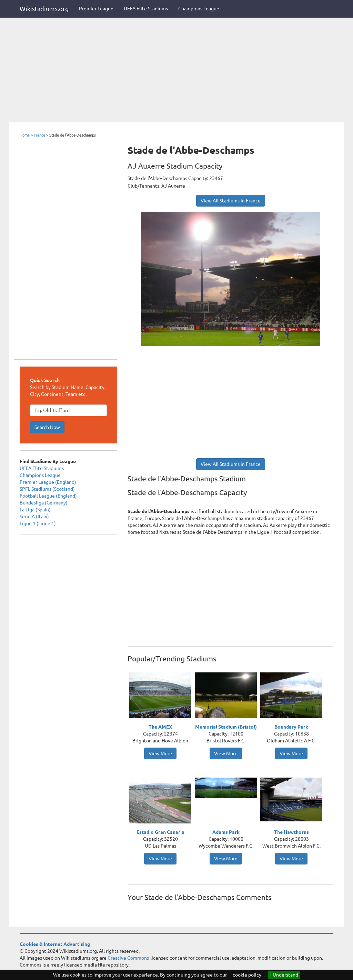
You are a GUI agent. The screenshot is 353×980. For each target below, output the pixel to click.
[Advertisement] (176, 71)
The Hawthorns (291, 832)
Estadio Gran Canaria (160, 832)
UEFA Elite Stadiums (146, 9)
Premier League (96, 9)
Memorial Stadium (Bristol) (226, 727)
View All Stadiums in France (231, 201)
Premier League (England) (48, 482)
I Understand (284, 975)
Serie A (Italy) (34, 517)
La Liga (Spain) (35, 510)
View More (160, 753)
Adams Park (226, 832)
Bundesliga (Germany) (44, 503)
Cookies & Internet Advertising (55, 944)
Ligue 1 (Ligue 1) (38, 523)
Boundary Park (291, 727)
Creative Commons (128, 958)
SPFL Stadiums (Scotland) (47, 489)
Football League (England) (48, 496)
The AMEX (160, 727)
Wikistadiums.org (44, 9)
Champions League (199, 9)
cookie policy (247, 975)
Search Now (47, 427)
